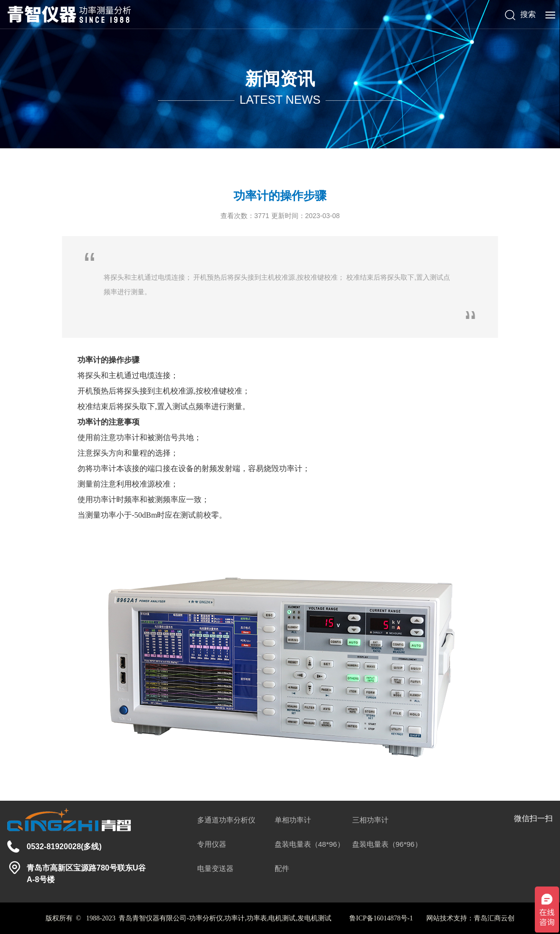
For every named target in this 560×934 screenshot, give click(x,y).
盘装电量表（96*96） (387, 844)
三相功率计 (370, 820)
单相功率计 (293, 820)
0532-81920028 (54, 847)
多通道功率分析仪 (226, 820)
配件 (282, 868)
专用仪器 (212, 844)
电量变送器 (215, 868)
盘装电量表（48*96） (310, 844)
